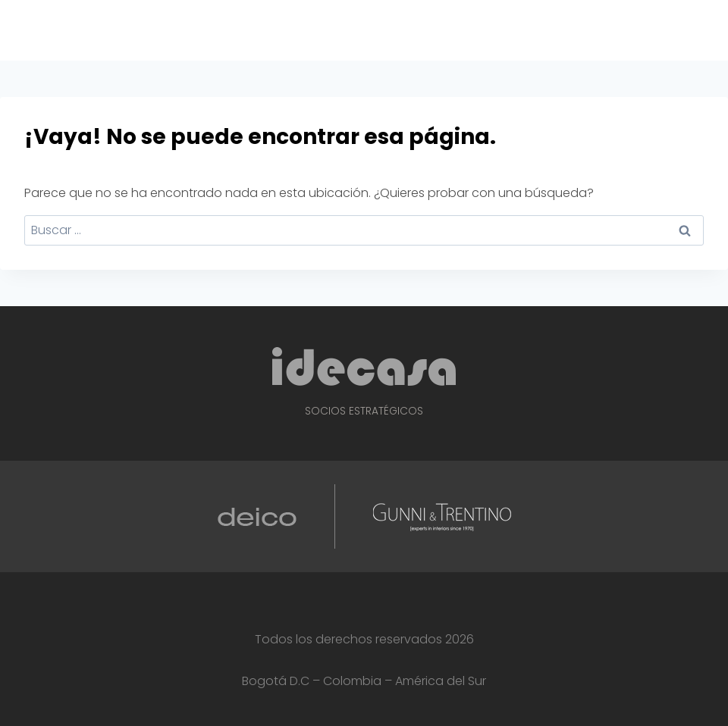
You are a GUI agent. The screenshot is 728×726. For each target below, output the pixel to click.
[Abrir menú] (714, 30)
